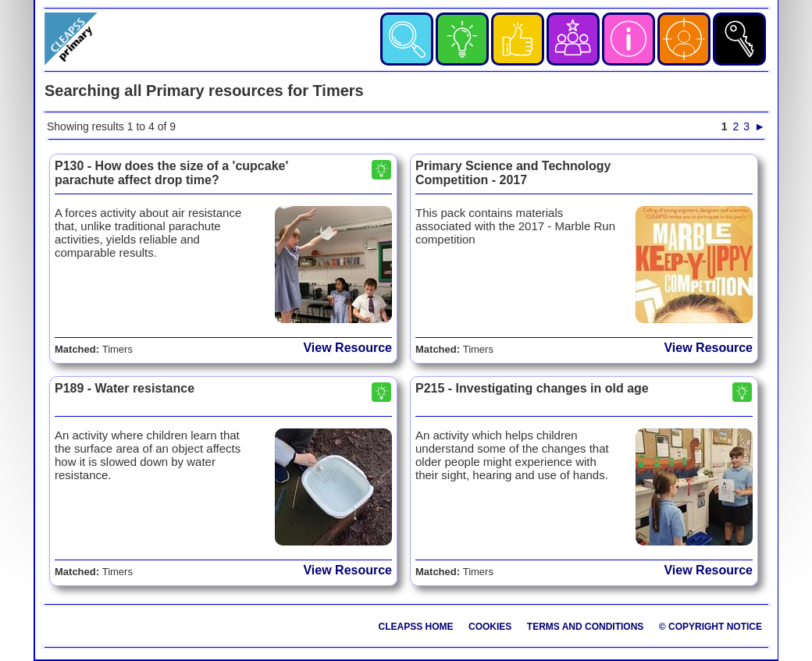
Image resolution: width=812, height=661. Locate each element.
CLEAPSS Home (416, 627)
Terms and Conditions (586, 627)
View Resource (347, 348)
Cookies (490, 627)
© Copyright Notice (710, 627)
